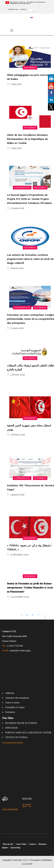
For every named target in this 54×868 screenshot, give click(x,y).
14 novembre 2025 (18, 597)
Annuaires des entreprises (17, 698)
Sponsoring (15, 848)
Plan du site (8, 844)
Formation (10, 712)
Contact (32, 844)
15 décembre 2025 (18, 555)
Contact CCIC (9, 631)
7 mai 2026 (14, 84)
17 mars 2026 (15, 328)
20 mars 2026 (16, 208)
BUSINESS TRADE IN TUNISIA (21, 723)
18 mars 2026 (15, 268)
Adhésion (10, 693)
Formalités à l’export (15, 707)
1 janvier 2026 (16, 495)
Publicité (23, 9)
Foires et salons (13, 703)
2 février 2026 (16, 375)
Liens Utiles (21, 844)
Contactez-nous (13, 9)
